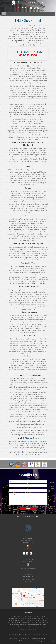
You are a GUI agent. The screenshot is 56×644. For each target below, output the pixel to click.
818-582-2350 (22, 8)
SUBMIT (28, 509)
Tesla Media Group (36, 641)
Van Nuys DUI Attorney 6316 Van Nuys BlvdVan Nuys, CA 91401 (28, 559)
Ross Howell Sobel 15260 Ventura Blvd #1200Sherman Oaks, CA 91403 (28, 541)
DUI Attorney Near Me (31, 438)
